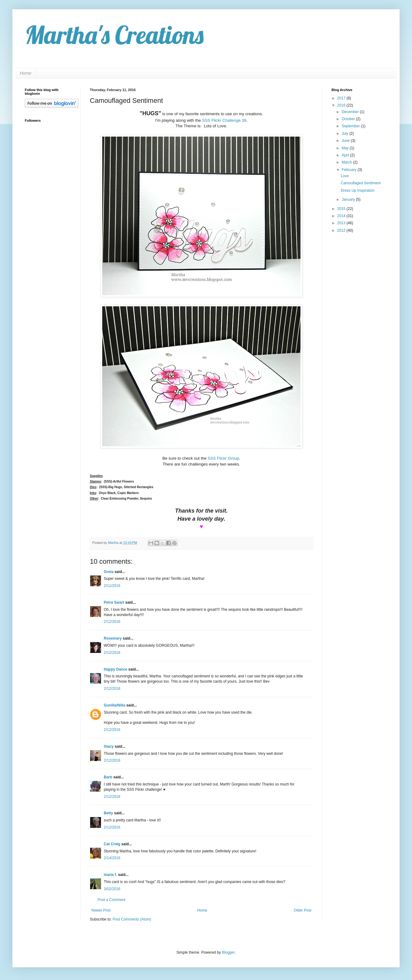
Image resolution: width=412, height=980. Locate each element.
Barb (108, 777)
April (346, 155)
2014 (342, 216)
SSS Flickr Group (223, 458)
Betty (108, 813)
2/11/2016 (112, 586)
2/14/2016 (112, 858)
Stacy (109, 746)
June (346, 141)
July (346, 133)
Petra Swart (114, 602)
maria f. (110, 875)
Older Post (302, 910)
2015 (342, 209)
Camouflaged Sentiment (361, 183)
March (347, 162)
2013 (342, 223)
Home (26, 73)
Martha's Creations (114, 35)
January (349, 199)
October (349, 119)
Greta (109, 572)
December (351, 112)
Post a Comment (111, 900)
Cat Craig (112, 844)
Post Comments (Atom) (132, 919)
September (351, 126)
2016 (342, 105)
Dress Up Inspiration (358, 190)
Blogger (228, 952)
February (350, 170)
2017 (342, 98)
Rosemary (113, 638)
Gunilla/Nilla (114, 705)
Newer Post (101, 910)
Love (345, 176)
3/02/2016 (112, 889)
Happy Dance (116, 669)
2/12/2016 (112, 622)
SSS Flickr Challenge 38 (224, 120)
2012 (342, 230)
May (346, 148)
